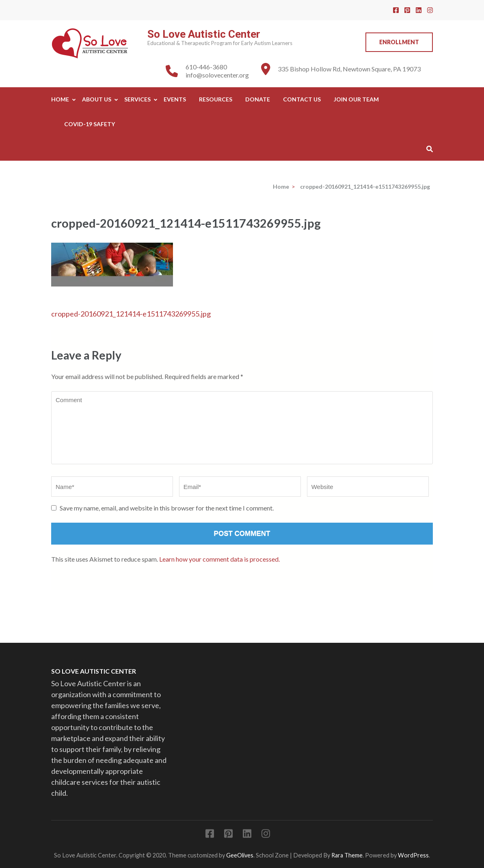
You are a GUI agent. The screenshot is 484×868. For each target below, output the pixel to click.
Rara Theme (347, 855)
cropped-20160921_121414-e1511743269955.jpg (131, 314)
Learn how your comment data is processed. (219, 559)
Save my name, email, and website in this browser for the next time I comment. (167, 508)
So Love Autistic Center (204, 34)
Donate (258, 99)
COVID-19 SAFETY (90, 124)
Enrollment (399, 42)
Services (137, 99)
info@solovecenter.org (217, 75)
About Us (97, 99)
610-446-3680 (206, 67)
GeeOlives (240, 855)
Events (175, 99)
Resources (216, 99)
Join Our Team (356, 99)
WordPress (413, 855)
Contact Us (302, 99)
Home (60, 99)
